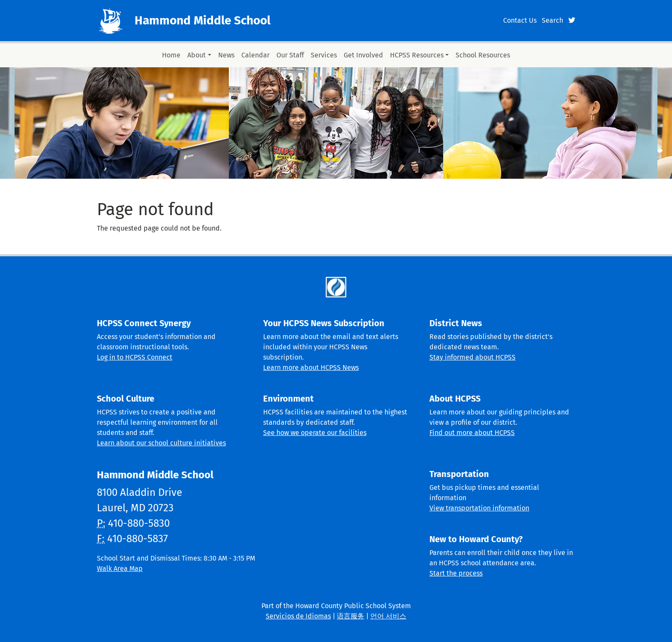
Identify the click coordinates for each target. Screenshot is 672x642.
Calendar (255, 55)
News (226, 55)
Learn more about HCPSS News (311, 367)
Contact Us (520, 20)
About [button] (196, 55)
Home (171, 55)
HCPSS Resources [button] (417, 55)
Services (324, 55)
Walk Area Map (120, 568)
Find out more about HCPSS (472, 433)
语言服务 (351, 616)
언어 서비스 (388, 616)
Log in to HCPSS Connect (135, 357)
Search (552, 20)
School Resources (483, 55)
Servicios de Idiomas (298, 616)
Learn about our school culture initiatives (161, 443)
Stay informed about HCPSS (472, 357)
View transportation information (479, 508)
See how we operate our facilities (315, 433)
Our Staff (290, 55)
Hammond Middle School (202, 20)
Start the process (456, 573)
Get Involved (363, 55)
